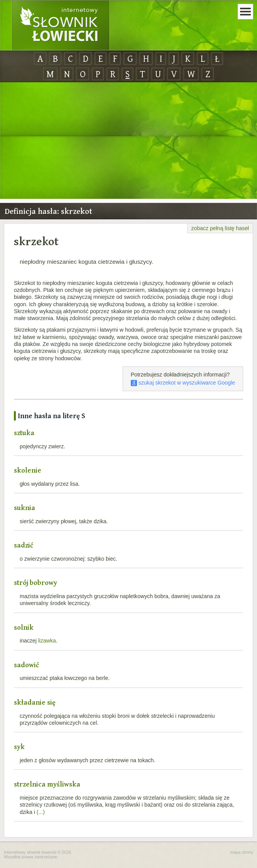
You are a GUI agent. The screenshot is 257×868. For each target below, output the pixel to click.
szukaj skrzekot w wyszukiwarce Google (183, 383)
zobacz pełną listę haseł (220, 228)
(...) (41, 812)
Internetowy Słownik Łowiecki (61, 25)
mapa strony (242, 852)
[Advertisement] (128, 141)
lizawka (47, 641)
